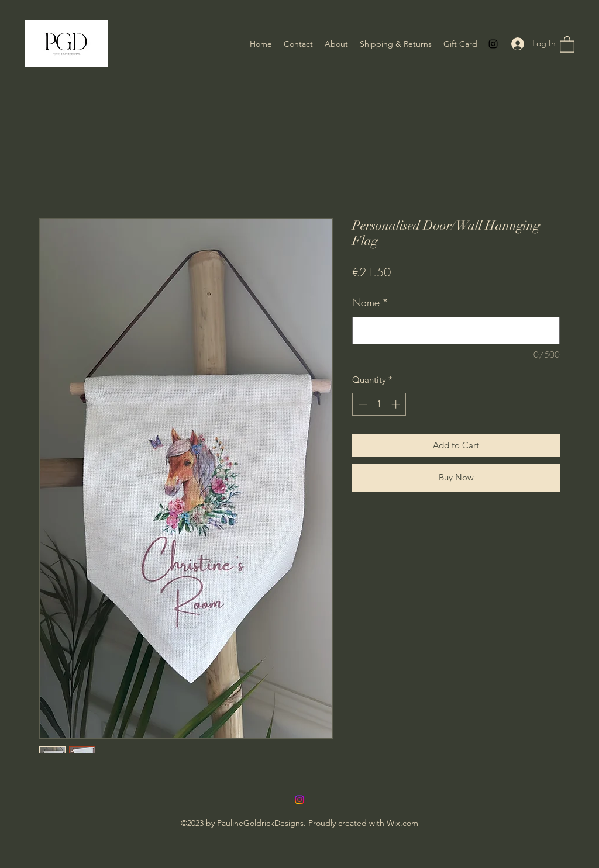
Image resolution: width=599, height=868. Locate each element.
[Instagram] (493, 44)
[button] (567, 44)
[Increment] (397, 404)
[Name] (456, 331)
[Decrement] (362, 404)
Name (370, 302)
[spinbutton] (379, 404)
